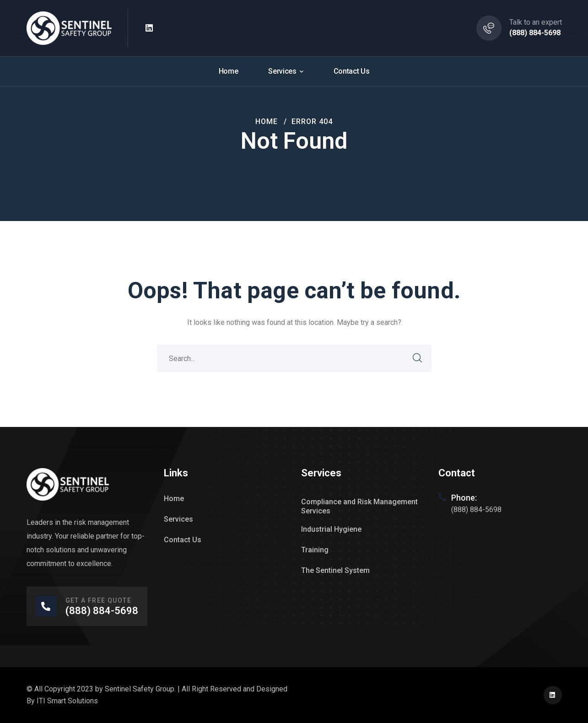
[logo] (69, 28)
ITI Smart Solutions (67, 701)
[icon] (150, 28)
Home (267, 121)
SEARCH (418, 358)
